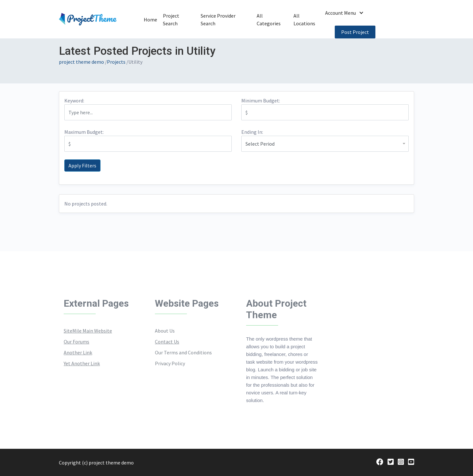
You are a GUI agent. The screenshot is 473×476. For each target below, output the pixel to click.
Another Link (78, 352)
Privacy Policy (170, 363)
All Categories (269, 21)
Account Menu (341, 13)
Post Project (355, 32)
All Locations (305, 21)
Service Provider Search (220, 21)
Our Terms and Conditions (183, 352)
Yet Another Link (82, 363)
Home (149, 23)
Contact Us (167, 342)
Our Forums (76, 342)
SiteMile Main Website (88, 331)
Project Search (175, 21)
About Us (165, 331)
